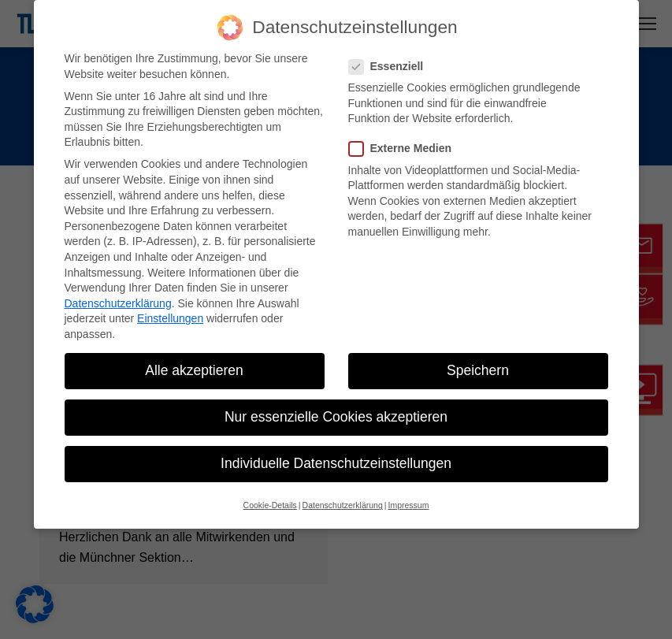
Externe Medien (405, 149)
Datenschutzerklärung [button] (343, 505)
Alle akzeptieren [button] (194, 370)
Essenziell (391, 67)
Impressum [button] (408, 505)
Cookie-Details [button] (270, 505)
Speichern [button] (478, 370)
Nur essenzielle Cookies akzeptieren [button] (336, 417)
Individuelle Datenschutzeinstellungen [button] (336, 463)
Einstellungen (170, 318)
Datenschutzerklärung (118, 303)
